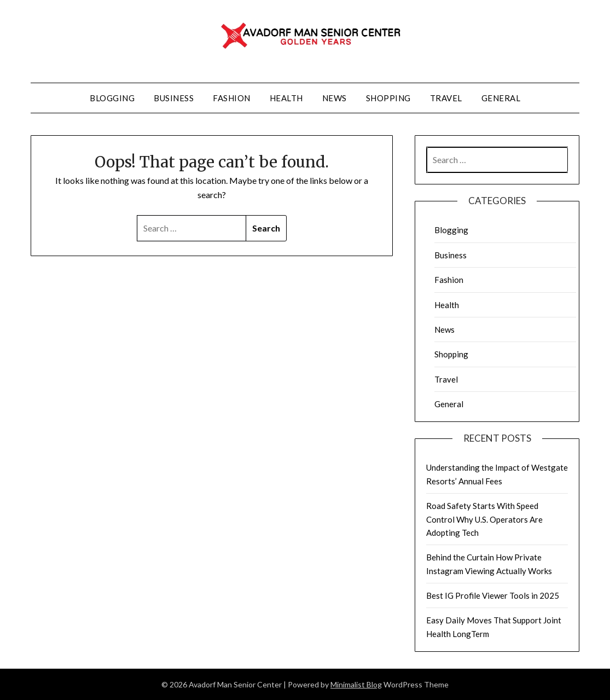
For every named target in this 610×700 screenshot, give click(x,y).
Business (174, 98)
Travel (446, 98)
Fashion (232, 98)
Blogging (112, 98)
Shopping (388, 98)
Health (286, 98)
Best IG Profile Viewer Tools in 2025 (493, 595)
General (501, 98)
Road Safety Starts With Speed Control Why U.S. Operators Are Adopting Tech (484, 519)
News (335, 98)
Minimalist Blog (356, 684)
